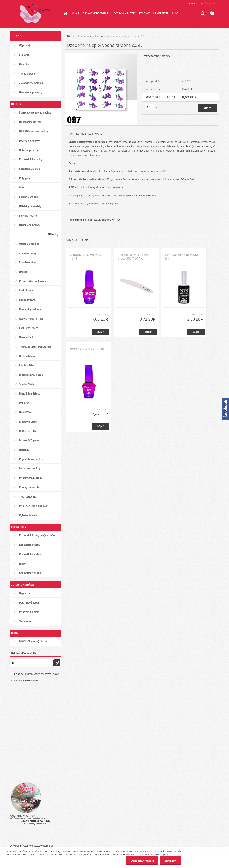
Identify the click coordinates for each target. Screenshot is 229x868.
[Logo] (35, 14)
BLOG (175, 13)
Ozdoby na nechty (84, 36)
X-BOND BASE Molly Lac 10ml (86, 257)
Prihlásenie (193, 3)
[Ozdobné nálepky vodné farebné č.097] (101, 55)
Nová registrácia (209, 3)
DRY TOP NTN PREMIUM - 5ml (183, 257)
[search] (203, 13)
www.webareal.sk (44, 846)
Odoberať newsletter (25, 653)
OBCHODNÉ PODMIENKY (96, 13)
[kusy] (149, 107)
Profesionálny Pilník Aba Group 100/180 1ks (133, 257)
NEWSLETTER (161, 13)
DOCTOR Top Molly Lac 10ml (89, 349)
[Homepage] (65, 13)
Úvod (70, 36)
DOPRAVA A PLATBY (125, 13)
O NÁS (76, 13)
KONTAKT (145, 13)
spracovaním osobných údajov (43, 674)
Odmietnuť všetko (142, 861)
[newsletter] (57, 663)
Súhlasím (170, 861)
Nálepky (99, 36)
